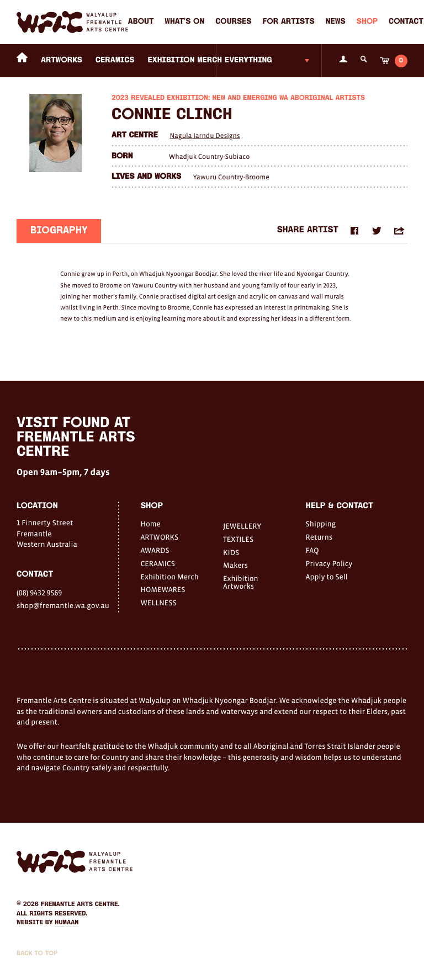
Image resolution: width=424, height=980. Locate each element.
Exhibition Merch (185, 60)
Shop (367, 22)
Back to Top (37, 954)
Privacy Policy (329, 563)
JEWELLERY (242, 526)
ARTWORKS (62, 60)
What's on (184, 22)
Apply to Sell (327, 577)
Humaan (67, 923)
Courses (233, 22)
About (141, 22)
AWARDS (155, 550)
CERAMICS (115, 60)
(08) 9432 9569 (39, 593)
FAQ (312, 550)
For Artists (289, 22)
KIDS (231, 552)
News (336, 22)
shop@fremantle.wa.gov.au (63, 605)
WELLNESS (158, 603)
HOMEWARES (163, 589)
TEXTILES (238, 539)
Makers (235, 565)
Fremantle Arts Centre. (80, 904)
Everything (248, 60)
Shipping (321, 524)
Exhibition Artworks (241, 582)
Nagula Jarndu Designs (205, 135)
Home (150, 524)
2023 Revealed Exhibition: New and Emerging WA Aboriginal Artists (238, 98)
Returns (319, 537)
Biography (59, 232)
